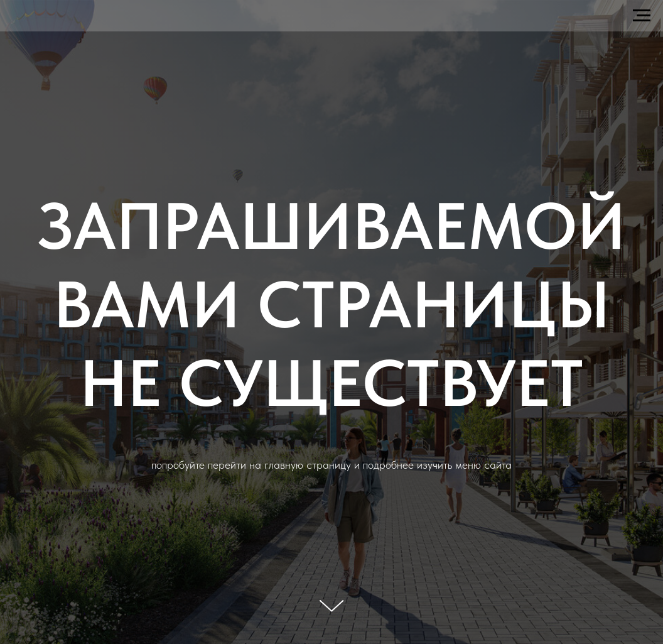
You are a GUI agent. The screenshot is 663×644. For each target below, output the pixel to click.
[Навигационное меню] (642, 16)
